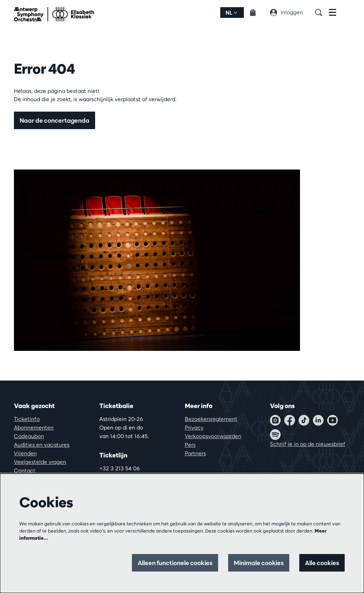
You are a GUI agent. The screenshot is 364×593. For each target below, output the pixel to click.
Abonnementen (34, 428)
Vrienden (25, 453)
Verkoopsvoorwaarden (213, 436)
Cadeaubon (29, 436)
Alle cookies (322, 563)
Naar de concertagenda (55, 120)
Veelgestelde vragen (40, 462)
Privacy (194, 428)
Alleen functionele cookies (175, 563)
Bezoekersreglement (211, 419)
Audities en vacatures (42, 445)
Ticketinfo (27, 419)
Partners (195, 453)
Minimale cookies (259, 563)
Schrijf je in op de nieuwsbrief (308, 444)
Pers (190, 445)
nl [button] (231, 13)
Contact (25, 471)
